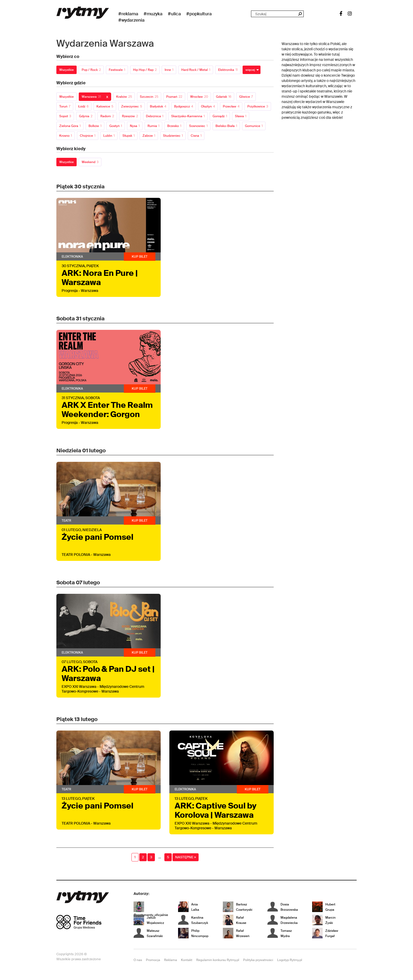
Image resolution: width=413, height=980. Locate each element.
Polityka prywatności (258, 960)
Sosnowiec (198, 126)
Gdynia (86, 116)
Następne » (186, 857)
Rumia (153, 126)
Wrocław (199, 97)
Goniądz (220, 116)
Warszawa (91, 97)
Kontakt (187, 960)
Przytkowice (258, 106)
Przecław (231, 106)
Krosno (66, 136)
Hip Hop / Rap (145, 70)
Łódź (83, 106)
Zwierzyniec (132, 106)
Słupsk (129, 136)
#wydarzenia (131, 20)
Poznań (174, 97)
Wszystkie (67, 70)
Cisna (196, 136)
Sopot (65, 116)
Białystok (158, 106)
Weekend (90, 162)
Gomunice (254, 126)
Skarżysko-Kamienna (188, 116)
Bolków (95, 126)
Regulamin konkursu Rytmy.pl (218, 960)
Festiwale (117, 70)
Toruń (65, 106)
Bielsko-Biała (226, 126)
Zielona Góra (70, 126)
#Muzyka (153, 14)
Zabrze (149, 136)
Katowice (105, 106)
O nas (138, 960)
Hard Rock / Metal (196, 70)
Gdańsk (224, 97)
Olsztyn (208, 106)
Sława (241, 116)
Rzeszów (130, 116)
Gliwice (246, 97)
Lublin (109, 136)
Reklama (171, 960)
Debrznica (155, 116)
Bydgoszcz (184, 106)
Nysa (135, 126)
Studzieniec (173, 136)
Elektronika (228, 70)
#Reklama (128, 14)
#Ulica (174, 14)
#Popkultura (199, 14)
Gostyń (116, 126)
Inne (169, 70)
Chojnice (88, 136)
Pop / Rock (91, 70)
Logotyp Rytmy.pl (290, 960)
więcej (250, 70)
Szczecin (149, 97)
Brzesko (174, 126)
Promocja (153, 960)
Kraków (124, 97)
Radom (107, 116)
